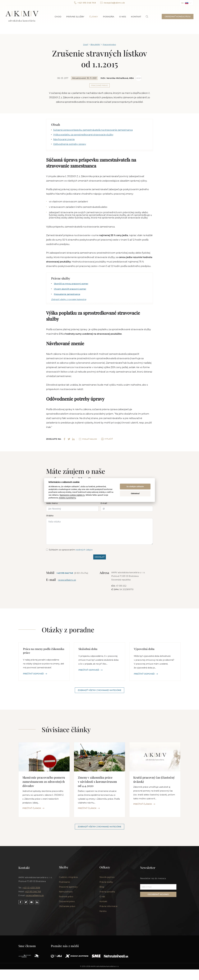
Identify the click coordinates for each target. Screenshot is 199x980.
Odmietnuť (135, 493)
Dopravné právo (67, 902)
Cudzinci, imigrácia (68, 878)
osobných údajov (84, 550)
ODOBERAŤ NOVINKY (158, 895)
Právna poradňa (107, 892)
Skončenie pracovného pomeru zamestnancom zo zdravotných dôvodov (44, 782)
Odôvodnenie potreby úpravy (70, 144)
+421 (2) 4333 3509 (31, 888)
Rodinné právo (66, 897)
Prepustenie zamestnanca (67, 294)
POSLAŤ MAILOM (88, 439)
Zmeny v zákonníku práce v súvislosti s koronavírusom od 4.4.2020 (97, 782)
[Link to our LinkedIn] (37, 902)
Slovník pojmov (107, 878)
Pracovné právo (109, 44)
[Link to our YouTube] (31, 902)
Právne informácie (108, 907)
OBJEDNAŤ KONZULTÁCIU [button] (178, 17)
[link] (147, 17)
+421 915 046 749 (85, 3)
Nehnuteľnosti (66, 892)
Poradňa (109, 17)
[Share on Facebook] (65, 439)
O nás (123, 17)
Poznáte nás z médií (65, 946)
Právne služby (75, 17)
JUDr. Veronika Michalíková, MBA (117, 78)
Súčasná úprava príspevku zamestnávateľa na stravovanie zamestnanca (93, 130)
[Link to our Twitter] (26, 902)
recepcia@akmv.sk (113, 3)
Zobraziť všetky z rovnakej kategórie (69, 300)
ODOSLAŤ (100, 557)
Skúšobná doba (88, 649)
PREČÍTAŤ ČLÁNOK (33, 808)
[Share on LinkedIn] (73, 439)
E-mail (104, 503)
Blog (102, 887)
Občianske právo (67, 907)
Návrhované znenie (64, 139)
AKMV (22, 17)
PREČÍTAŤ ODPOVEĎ (35, 674)
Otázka (50, 516)
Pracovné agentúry (68, 887)
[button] (187, 3)
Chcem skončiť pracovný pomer (70, 289)
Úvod (58, 17)
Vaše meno (52, 503)
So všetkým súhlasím (135, 487)
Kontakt (136, 17)
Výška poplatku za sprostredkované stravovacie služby (83, 135)
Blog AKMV (95, 44)
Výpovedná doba (144, 649)
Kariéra (103, 912)
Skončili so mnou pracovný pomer (71, 284)
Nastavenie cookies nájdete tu (72, 495)
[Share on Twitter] (69, 439)
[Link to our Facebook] (20, 902)
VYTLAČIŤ (107, 439)
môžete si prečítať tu (67, 498)
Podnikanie (64, 883)
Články (94, 17)
